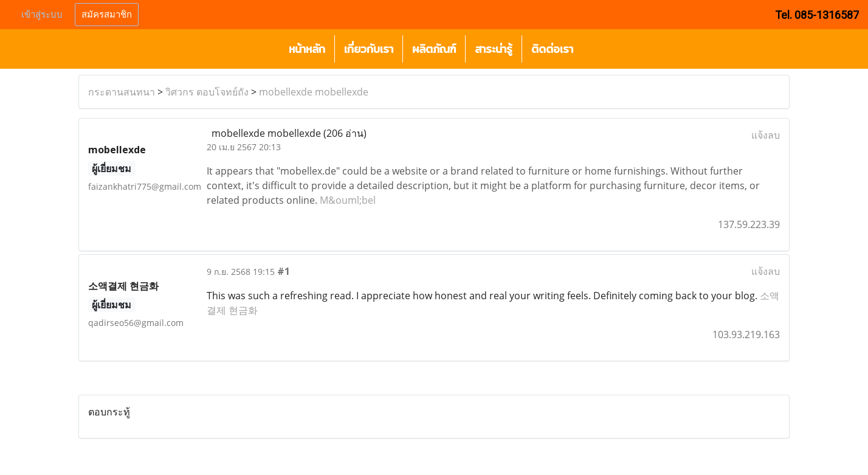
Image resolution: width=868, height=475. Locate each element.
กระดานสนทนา (122, 92)
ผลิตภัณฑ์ (434, 49)
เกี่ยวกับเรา (369, 49)
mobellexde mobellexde (314, 92)
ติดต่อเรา (552, 49)
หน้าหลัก (307, 49)
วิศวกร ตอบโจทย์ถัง (207, 92)
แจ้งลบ (766, 135)
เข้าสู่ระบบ (42, 15)
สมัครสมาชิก (107, 15)
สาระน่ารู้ (494, 49)
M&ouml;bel (348, 200)
